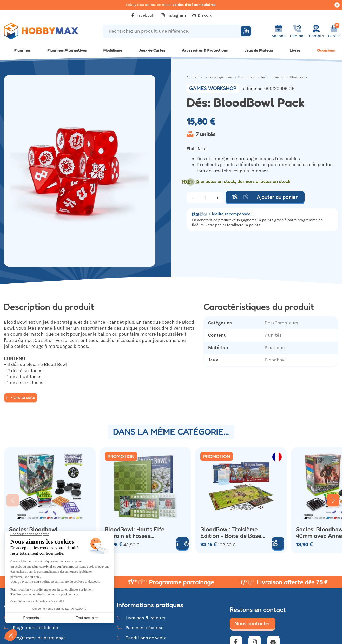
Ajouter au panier (265, 197)
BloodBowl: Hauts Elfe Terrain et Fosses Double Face (135, 533)
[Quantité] (205, 198)
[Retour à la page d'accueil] (43, 31)
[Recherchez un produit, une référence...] (172, 31)
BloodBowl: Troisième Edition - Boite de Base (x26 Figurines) (231, 533)
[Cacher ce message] (337, 5)
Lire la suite (21, 397)
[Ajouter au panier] (278, 543)
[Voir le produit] (182, 543)
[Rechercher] (246, 31)
